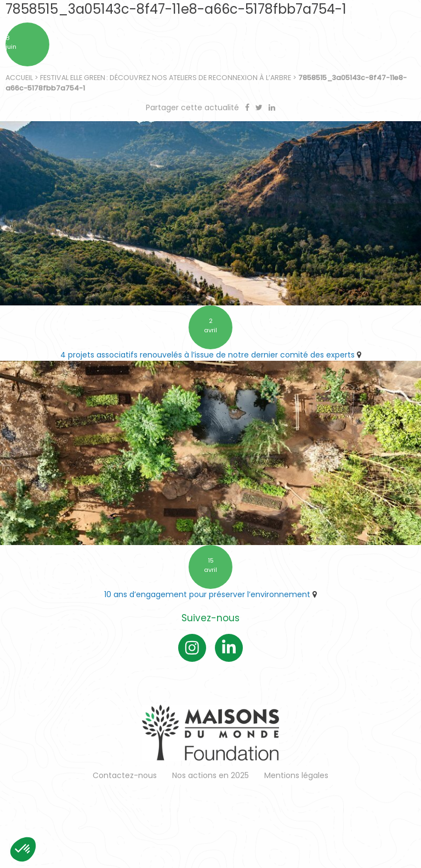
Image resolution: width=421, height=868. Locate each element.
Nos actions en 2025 (210, 775)
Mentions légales (296, 775)
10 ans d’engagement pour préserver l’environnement (207, 594)
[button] (23, 849)
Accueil (19, 78)
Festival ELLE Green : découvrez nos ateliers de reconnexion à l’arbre (166, 78)
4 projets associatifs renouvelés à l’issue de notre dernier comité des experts (207, 355)
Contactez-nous (125, 775)
